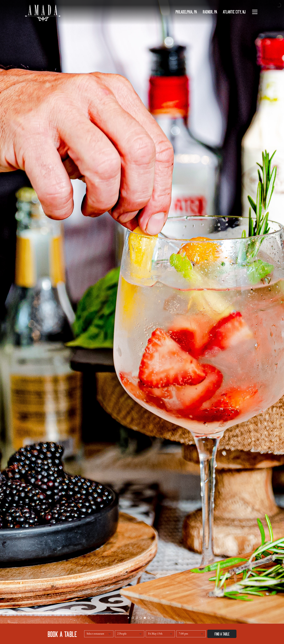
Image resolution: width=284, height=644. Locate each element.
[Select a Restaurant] (99, 634)
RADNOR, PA (210, 12)
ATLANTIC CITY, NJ (234, 12)
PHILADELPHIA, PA (186, 12)
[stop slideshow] (152, 618)
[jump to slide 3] (141, 618)
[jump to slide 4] (145, 618)
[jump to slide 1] (133, 618)
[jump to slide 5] (149, 618)
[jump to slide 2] (137, 618)
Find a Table (222, 634)
